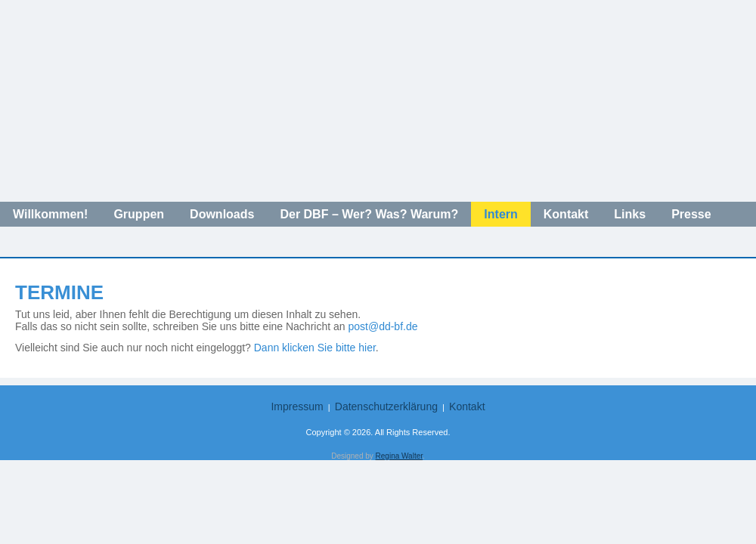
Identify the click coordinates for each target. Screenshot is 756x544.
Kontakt (566, 214)
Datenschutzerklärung (386, 406)
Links (630, 214)
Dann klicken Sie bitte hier (315, 348)
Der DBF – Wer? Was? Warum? (369, 214)
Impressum (297, 406)
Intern (500, 214)
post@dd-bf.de (383, 326)
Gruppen (139, 214)
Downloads (222, 214)
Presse (691, 214)
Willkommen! (50, 214)
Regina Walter (399, 456)
